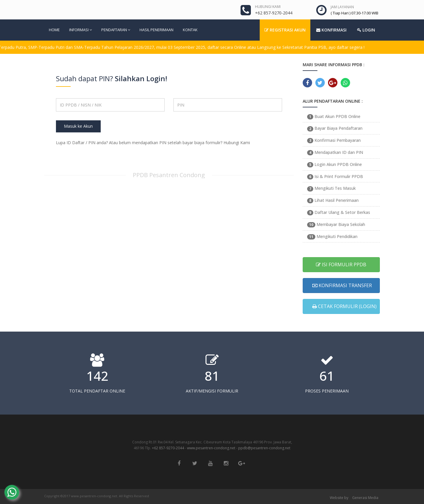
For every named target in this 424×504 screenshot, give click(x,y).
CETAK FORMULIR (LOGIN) (344, 306)
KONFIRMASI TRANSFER (342, 285)
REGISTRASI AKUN (285, 30)
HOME (54, 30)
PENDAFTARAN (116, 30)
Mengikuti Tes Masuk (331, 188)
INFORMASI (81, 30)
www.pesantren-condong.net (211, 448)
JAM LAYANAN (342, 7)
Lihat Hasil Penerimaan (333, 200)
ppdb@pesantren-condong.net (264, 448)
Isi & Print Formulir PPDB (335, 176)
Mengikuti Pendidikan (332, 236)
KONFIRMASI (331, 30)
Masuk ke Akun (78, 126)
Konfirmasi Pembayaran (334, 140)
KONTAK (190, 30)
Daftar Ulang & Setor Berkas (339, 212)
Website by (339, 498)
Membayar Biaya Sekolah (336, 224)
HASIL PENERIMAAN (156, 30)
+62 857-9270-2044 (168, 448)
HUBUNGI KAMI (268, 7)
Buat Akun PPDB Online (334, 116)
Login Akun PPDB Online (334, 164)
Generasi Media (365, 498)
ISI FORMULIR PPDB (341, 265)
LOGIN (366, 30)
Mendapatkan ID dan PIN (335, 152)
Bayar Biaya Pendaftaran (335, 128)
